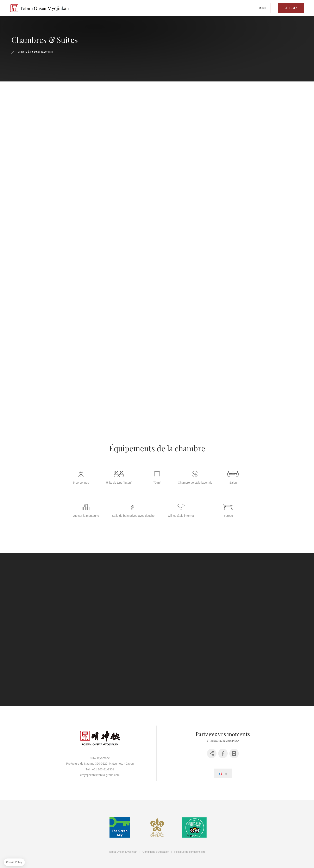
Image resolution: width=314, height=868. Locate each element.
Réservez (291, 8)
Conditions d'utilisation (156, 846)
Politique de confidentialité (190, 846)
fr (225, 768)
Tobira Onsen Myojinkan (123, 846)
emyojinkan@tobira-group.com (100, 770)
